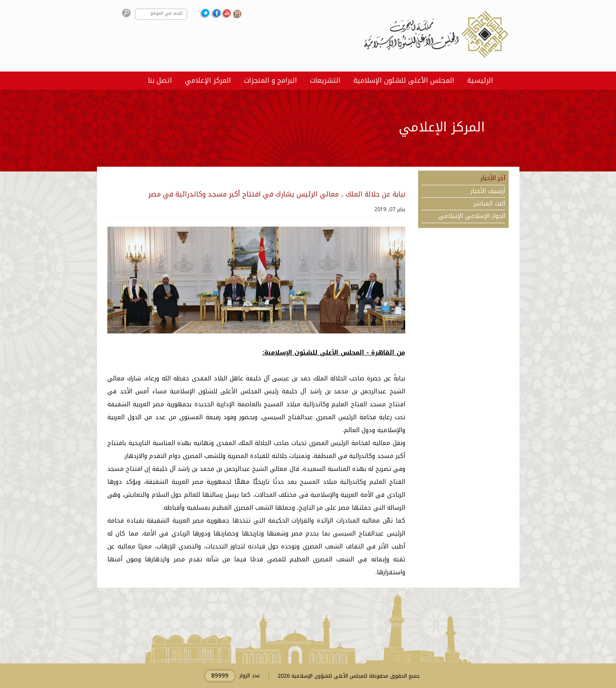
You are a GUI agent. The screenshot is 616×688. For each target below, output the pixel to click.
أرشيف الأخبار (488, 191)
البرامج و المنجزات (270, 80)
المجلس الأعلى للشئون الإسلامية (404, 80)
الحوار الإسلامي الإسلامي (472, 216)
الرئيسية (480, 80)
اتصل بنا (160, 80)
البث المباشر (489, 204)
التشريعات (325, 80)
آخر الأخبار (493, 178)
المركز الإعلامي (208, 80)
